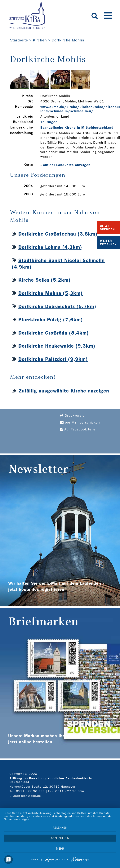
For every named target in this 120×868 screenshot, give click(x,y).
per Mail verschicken (80, 422)
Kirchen (40, 40)
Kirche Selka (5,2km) (44, 280)
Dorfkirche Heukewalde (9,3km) (57, 346)
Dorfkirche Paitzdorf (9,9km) (53, 359)
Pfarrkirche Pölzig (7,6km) (51, 320)
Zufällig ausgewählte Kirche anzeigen (64, 391)
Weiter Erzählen (108, 242)
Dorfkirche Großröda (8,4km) (54, 333)
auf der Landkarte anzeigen (67, 165)
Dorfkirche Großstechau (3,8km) (58, 234)
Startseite (19, 40)
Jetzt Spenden (107, 228)
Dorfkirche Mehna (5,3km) (51, 293)
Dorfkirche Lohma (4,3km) (50, 247)
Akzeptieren (60, 838)
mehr (60, 849)
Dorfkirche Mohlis (68, 40)
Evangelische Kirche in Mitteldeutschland (77, 128)
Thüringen (49, 122)
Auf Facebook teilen (79, 429)
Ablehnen (60, 828)
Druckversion (73, 416)
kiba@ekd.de (31, 796)
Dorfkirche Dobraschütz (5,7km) (57, 306)
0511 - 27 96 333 (30, 791)
